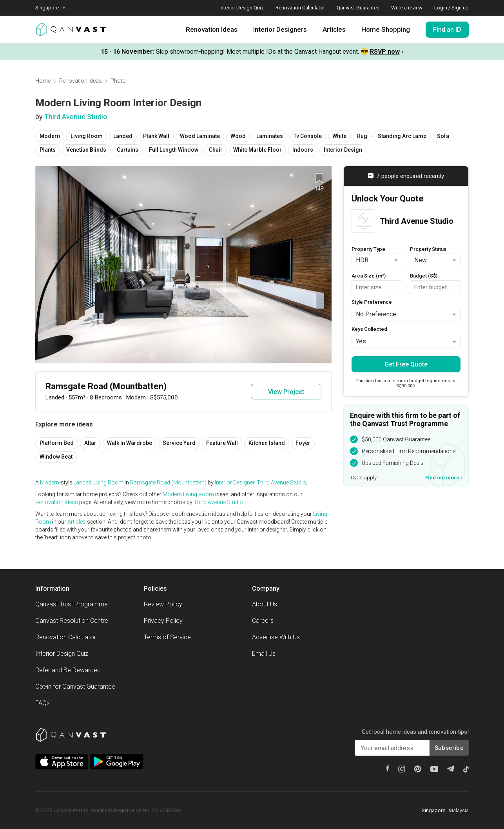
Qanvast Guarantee (358, 8)
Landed (123, 136)
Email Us (264, 654)
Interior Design (343, 150)
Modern (50, 136)
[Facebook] (388, 768)
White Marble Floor (257, 150)
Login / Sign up (451, 8)
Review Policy (163, 604)
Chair (216, 150)
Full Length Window (174, 150)
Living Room (87, 136)
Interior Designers (280, 29)
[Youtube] (434, 769)
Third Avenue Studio (76, 117)
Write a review (407, 8)
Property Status (428, 249)
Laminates (270, 136)
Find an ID (447, 30)
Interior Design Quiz (242, 8)
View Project (286, 392)
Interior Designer (235, 483)
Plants (48, 150)
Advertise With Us (276, 637)
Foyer (303, 443)
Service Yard (179, 443)
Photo (118, 81)
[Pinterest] (418, 769)
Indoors (303, 150)
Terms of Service (167, 637)
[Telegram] (451, 769)
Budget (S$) (424, 276)
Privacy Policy (163, 621)
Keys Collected (369, 329)
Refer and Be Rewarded (68, 670)
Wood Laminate (200, 136)
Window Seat (56, 457)
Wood (238, 136)
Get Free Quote (406, 364)
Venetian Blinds (86, 150)
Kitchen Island (267, 443)
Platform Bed (57, 443)
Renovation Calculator (300, 8)
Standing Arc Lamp (402, 136)
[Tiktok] (466, 769)
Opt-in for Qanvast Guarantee (75, 687)
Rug (362, 136)
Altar (90, 443)
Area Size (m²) (369, 276)
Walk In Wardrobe (130, 443)
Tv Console (308, 136)
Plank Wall (156, 136)
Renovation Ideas (212, 29)
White (339, 136)
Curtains (128, 150)
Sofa (443, 136)
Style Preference (372, 302)
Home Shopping (386, 29)
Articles (334, 29)
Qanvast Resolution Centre (72, 621)
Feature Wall (222, 443)
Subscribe (449, 748)
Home (43, 81)
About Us (265, 604)
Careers (263, 621)
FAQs (43, 703)
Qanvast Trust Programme (72, 604)
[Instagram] (402, 769)
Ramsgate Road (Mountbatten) (168, 483)
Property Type (368, 249)
